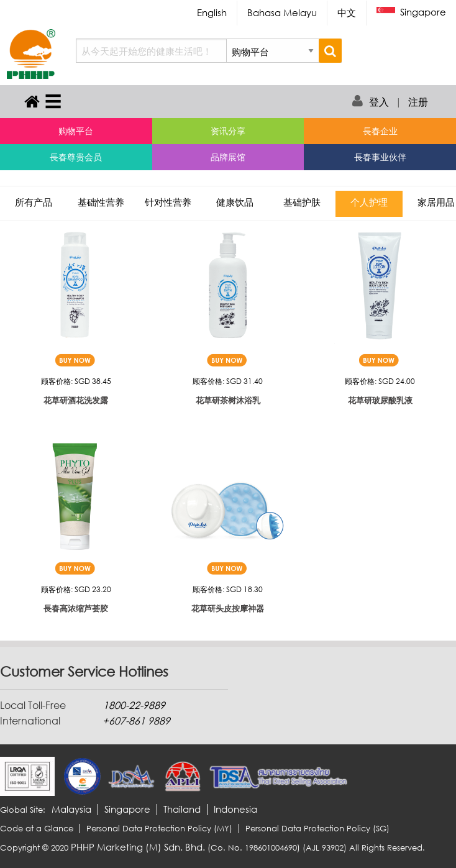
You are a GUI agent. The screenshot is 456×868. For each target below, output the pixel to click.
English (212, 12)
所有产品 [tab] (34, 203)
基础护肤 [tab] (302, 203)
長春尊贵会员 (76, 157)
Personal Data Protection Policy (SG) (317, 829)
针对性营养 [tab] (168, 203)
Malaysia (71, 809)
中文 (347, 12)
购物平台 (76, 131)
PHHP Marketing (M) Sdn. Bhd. (138, 847)
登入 (379, 102)
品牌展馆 (228, 157)
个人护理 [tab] (369, 203)
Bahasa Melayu (282, 12)
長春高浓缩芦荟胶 (76, 608)
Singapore (411, 13)
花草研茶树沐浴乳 (228, 400)
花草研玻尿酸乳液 (380, 400)
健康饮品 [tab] (235, 203)
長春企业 (380, 131)
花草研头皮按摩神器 (228, 608)
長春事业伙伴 (380, 157)
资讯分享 (228, 131)
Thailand (182, 809)
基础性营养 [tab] (101, 203)
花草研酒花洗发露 (76, 400)
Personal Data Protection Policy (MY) (159, 829)
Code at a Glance (37, 829)
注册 (418, 102)
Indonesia (235, 809)
